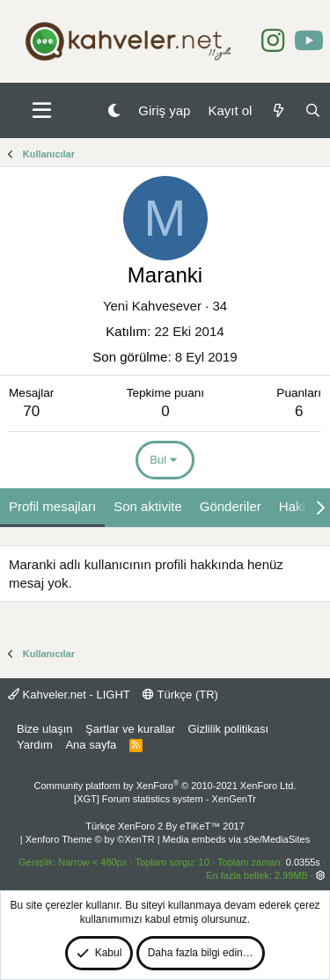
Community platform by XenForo (165, 786)
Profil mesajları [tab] (52, 506)
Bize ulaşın (45, 729)
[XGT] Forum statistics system (165, 799)
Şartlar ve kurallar (130, 729)
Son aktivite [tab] (148, 506)
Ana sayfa (91, 745)
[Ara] (313, 110)
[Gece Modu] (114, 110)
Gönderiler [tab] (231, 506)
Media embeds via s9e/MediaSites (237, 839)
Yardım (35, 745)
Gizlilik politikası (228, 729)
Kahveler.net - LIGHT (69, 695)
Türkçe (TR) (180, 695)
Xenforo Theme (90, 839)
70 (31, 411)
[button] (42, 111)
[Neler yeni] (278, 110)
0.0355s (303, 862)
